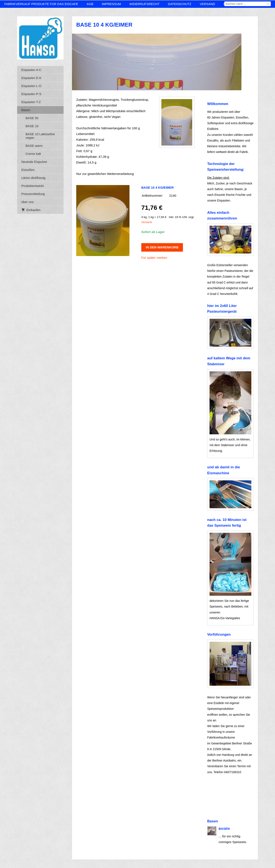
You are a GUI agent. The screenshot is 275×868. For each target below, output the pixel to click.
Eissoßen (28, 170)
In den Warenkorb (162, 247)
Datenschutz (180, 4)
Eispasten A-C (31, 70)
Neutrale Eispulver (34, 162)
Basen (26, 110)
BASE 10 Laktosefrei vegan (40, 136)
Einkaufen (31, 210)
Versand (208, 4)
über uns (27, 202)
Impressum (111, 4)
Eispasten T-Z (31, 102)
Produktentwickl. (33, 186)
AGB (90, 4)
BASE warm (34, 146)
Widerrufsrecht (145, 4)
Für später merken (154, 258)
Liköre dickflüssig (33, 178)
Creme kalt (33, 154)
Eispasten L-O (31, 86)
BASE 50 (32, 118)
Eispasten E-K (31, 78)
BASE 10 (32, 126)
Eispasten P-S (31, 94)
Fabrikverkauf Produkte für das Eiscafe (41, 4)
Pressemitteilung (33, 194)
